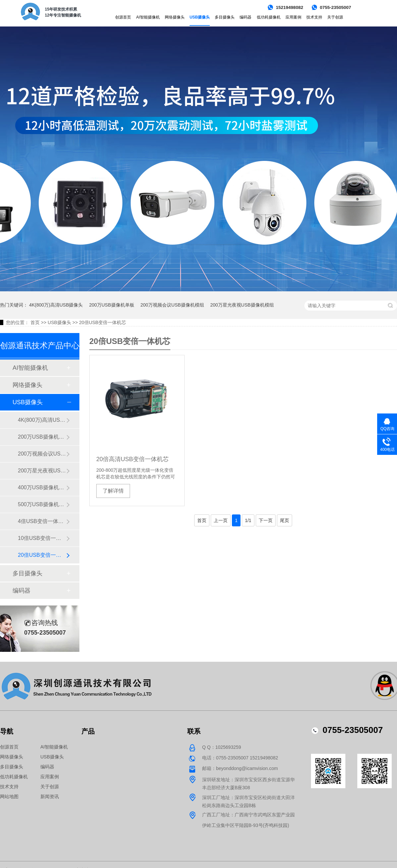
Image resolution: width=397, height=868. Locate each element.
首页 (35, 322)
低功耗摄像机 (269, 17)
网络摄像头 (175, 17)
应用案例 (293, 17)
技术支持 (314, 17)
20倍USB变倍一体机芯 (103, 322)
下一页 (266, 520)
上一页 (221, 520)
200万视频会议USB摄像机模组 (172, 305)
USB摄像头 (200, 17)
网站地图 (9, 796)
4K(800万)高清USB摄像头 (56, 305)
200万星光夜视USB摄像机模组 (242, 305)
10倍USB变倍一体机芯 (42, 538)
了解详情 (113, 491)
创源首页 (123, 17)
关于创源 (335, 17)
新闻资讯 (50, 796)
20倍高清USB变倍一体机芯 (132, 459)
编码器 (245, 17)
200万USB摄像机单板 (111, 305)
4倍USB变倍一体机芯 (42, 521)
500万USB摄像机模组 (42, 504)
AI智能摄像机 (148, 17)
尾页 (285, 520)
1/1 (248, 520)
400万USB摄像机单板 (42, 487)
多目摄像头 (225, 17)
